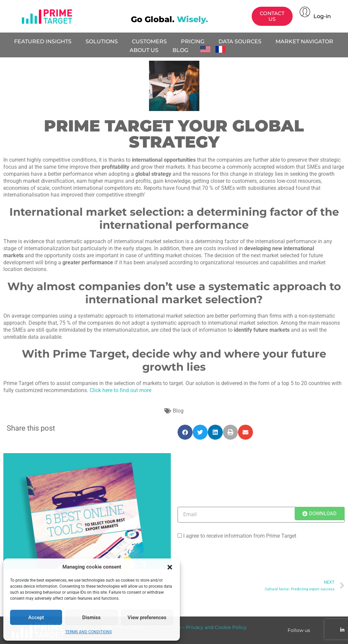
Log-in (322, 16)
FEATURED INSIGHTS (43, 41)
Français (222, 49)
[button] (170, 567)
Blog (178, 411)
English (207, 49)
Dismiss (91, 618)
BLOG (180, 50)
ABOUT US (144, 50)
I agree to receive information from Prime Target (240, 536)
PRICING (193, 41)
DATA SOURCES (240, 41)
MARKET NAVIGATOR (304, 41)
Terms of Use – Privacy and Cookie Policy (198, 627)
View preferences (147, 618)
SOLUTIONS (102, 41)
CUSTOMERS (149, 41)
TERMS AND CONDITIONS (88, 632)
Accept (36, 618)
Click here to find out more (120, 390)
